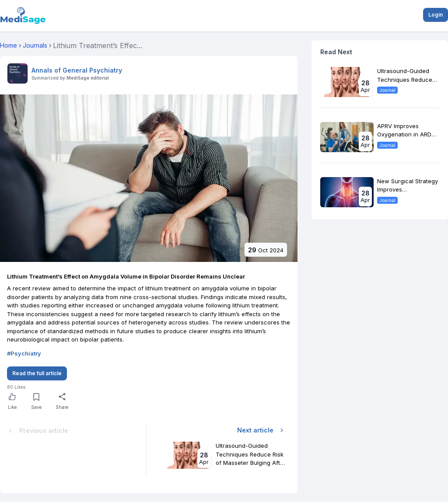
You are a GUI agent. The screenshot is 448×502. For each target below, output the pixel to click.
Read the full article (37, 373)
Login (436, 15)
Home (9, 45)
